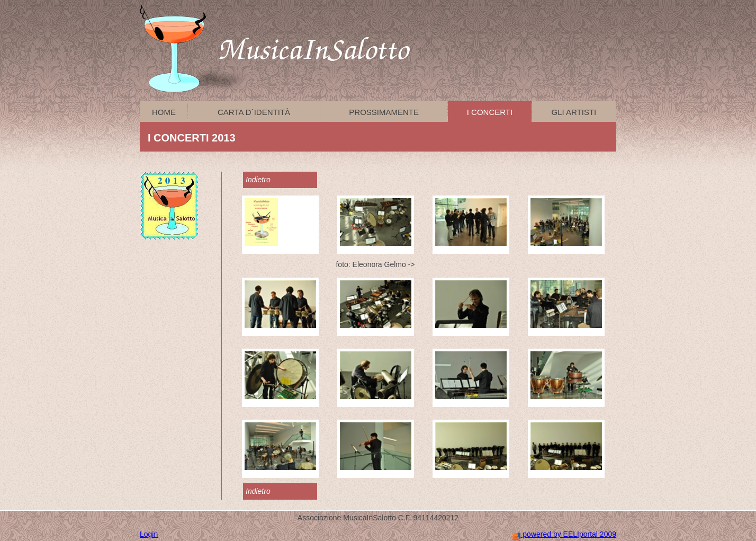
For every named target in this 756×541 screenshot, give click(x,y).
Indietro (258, 180)
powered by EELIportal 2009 (564, 534)
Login (149, 534)
